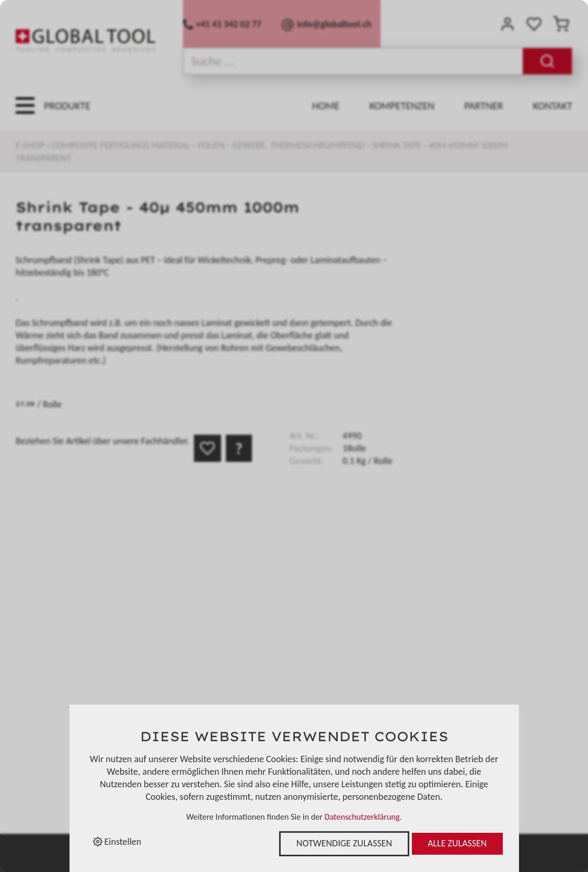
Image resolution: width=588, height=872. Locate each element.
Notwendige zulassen (344, 843)
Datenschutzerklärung (362, 817)
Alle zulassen (457, 843)
